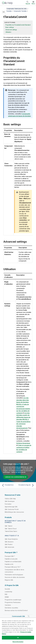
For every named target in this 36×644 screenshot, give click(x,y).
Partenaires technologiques (14, 575)
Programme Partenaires (13, 602)
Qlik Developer (10, 501)
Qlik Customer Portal (12, 509)
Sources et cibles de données (15, 577)
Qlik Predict (9, 544)
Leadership (9, 592)
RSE (6, 594)
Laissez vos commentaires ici (16, 477)
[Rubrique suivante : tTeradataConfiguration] (26, 485)
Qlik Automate (9, 547)
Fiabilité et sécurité (11, 559)
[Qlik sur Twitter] (29, 616)
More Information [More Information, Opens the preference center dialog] (18, 642)
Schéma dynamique (23, 443)
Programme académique (13, 600)
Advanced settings (11, 30)
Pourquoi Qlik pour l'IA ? (13, 567)
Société (7, 589)
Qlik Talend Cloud (11, 529)
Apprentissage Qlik (11, 507)
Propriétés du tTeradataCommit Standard (18, 25)
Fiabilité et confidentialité (13, 562)
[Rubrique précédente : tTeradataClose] (10, 485)
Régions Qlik (9, 580)
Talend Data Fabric (11, 531)
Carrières (8, 605)
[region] (18, 631)
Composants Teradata (20, 11)
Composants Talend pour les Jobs (17, 9)
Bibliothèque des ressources (14, 512)
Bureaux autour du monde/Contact (16, 610)
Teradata (9, 11)
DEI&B (7, 597)
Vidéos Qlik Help (10, 499)
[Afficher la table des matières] (4, 9)
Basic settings (10, 27)
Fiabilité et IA (9, 564)
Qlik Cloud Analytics (11, 539)
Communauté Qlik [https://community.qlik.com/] (18, 616)
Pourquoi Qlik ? (10, 556)
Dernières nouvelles (11, 608)
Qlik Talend (8, 526)
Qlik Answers (9, 542)
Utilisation (8, 32)
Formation (8, 504)
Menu (33, 4)
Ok (18, 638)
